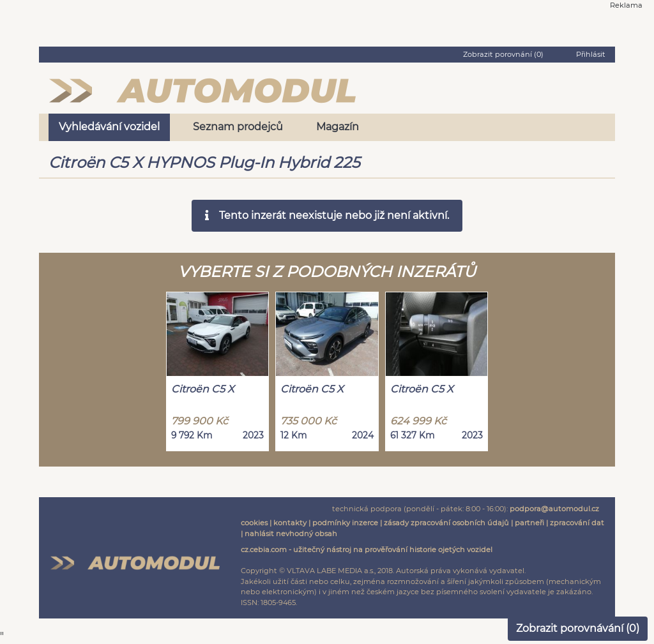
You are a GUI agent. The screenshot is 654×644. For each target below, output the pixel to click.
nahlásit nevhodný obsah (291, 534)
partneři (529, 523)
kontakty (290, 523)
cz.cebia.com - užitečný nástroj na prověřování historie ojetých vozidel (367, 550)
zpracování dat (577, 523)
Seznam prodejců (238, 127)
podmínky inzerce (345, 523)
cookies (254, 523)
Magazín (338, 127)
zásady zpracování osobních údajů (446, 523)
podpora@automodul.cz (554, 509)
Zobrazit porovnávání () (578, 628)
